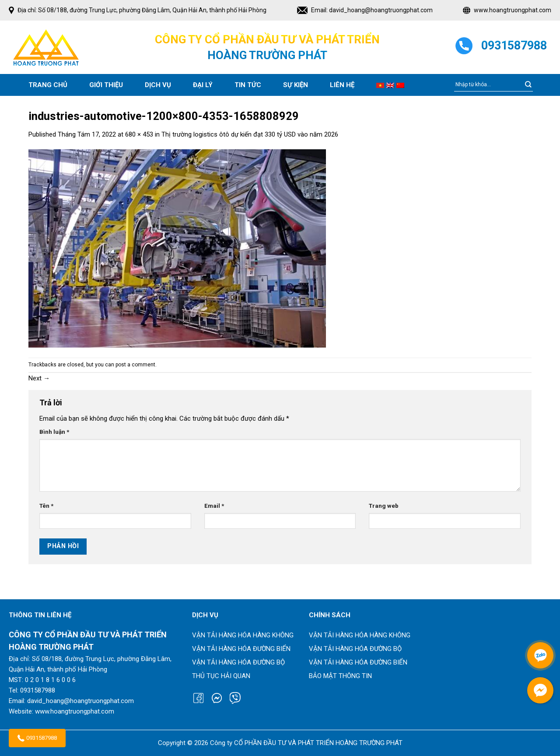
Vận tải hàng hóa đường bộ (238, 662)
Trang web (384, 506)
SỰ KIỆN (296, 85)
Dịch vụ (158, 85)
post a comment (135, 365)
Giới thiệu (106, 85)
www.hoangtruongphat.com (513, 10)
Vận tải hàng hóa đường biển (241, 649)
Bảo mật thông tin (340, 676)
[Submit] (528, 85)
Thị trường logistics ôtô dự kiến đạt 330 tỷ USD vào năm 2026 (250, 134)
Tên (46, 506)
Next (39, 378)
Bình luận (54, 432)
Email (214, 506)
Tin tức (248, 85)
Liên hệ (342, 85)
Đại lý (203, 85)
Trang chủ (48, 85)
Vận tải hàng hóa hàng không (243, 635)
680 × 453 (139, 134)
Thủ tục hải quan (221, 676)
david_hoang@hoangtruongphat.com (381, 10)
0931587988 (37, 738)
